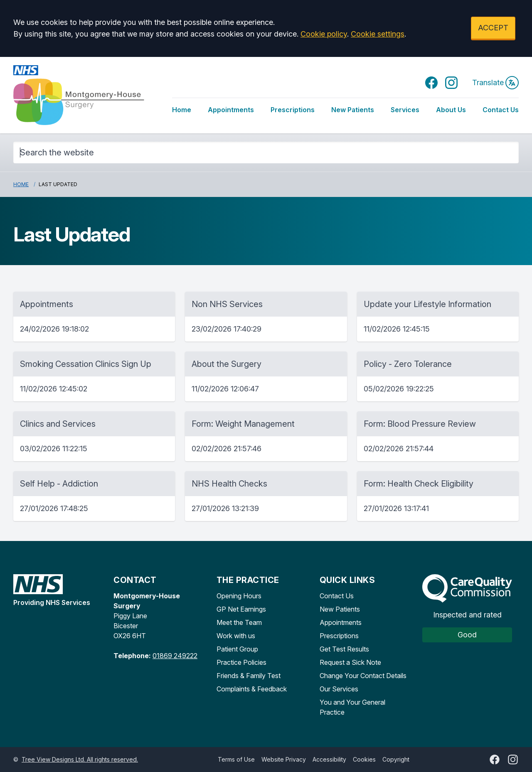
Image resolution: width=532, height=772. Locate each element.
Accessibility (329, 759)
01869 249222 (175, 656)
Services (405, 110)
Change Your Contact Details (363, 676)
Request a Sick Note (350, 662)
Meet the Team (239, 622)
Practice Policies (241, 662)
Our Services (339, 689)
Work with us (236, 636)
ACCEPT (493, 28)
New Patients (353, 110)
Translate (495, 83)
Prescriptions (293, 110)
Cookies (364, 759)
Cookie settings (378, 34)
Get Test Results (344, 649)
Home (182, 110)
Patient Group (237, 649)
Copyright (396, 759)
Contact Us (501, 110)
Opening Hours (239, 596)
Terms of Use (236, 759)
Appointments (231, 110)
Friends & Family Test (249, 676)
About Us (451, 110)
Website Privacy (284, 759)
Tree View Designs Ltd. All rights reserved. (80, 759)
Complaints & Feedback (252, 689)
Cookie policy (324, 34)
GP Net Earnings (241, 609)
